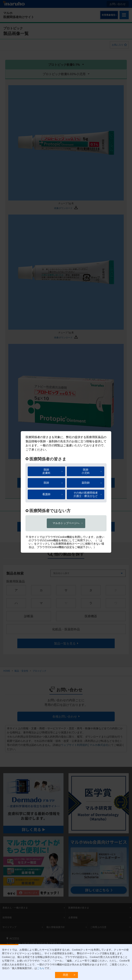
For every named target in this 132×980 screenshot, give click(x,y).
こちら (41, 968)
